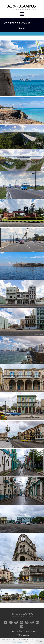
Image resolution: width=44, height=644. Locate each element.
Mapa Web (32, 632)
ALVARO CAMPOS (22, 7)
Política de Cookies (17, 643)
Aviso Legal (23, 635)
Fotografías (15, 632)
